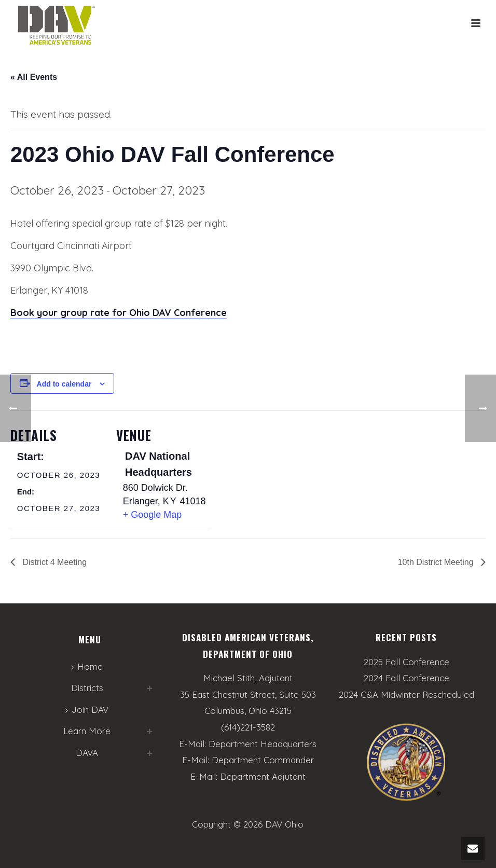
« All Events (34, 77)
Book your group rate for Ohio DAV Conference (119, 313)
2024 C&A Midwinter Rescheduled (407, 695)
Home (87, 666)
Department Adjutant (263, 776)
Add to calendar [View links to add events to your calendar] (64, 384)
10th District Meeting (437, 562)
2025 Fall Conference (407, 662)
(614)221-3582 (248, 727)
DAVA (87, 753)
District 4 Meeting (53, 562)
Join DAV (87, 709)
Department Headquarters (263, 744)
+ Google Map (153, 515)
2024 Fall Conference (407, 678)
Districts (87, 688)
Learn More (87, 731)
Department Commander (263, 760)
